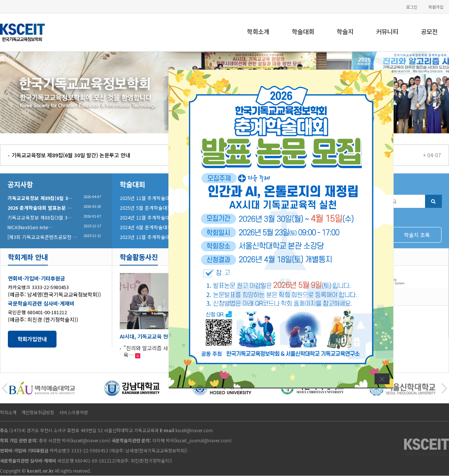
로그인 (412, 7)
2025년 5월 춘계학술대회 (146, 208)
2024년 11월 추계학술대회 (147, 217)
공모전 (429, 31)
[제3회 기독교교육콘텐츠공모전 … (42, 237)
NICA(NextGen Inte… (30, 227)
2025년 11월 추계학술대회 (147, 198)
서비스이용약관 (74, 412)
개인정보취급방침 (38, 412)
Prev (10, 93)
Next (439, 93)
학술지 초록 (417, 235)
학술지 (345, 31)
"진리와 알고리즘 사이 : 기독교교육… (160, 351)
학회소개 (258, 31)
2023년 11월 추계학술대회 (147, 237)
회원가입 (436, 7)
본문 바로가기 (0, 0)
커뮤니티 (387, 31)
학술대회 (303, 31)
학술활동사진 (139, 257)
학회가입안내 (32, 339)
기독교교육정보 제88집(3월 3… (39, 217)
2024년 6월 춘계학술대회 (146, 227)
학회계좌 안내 (28, 257)
